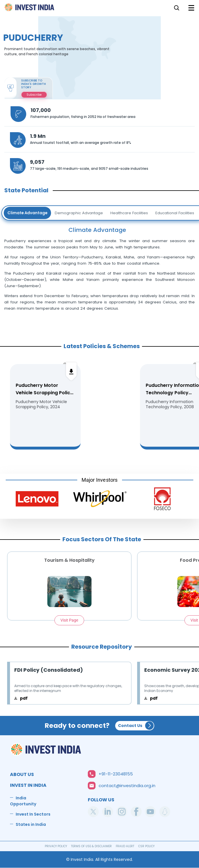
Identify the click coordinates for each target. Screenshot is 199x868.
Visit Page (69, 620)
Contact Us (130, 726)
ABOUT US (22, 774)
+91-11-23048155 (116, 774)
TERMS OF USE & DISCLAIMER (91, 846)
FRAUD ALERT (125, 846)
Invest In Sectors (33, 814)
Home (30, 9)
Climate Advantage (27, 213)
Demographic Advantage (79, 213)
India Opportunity (23, 801)
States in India (31, 824)
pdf (24, 698)
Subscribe (34, 95)
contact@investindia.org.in (127, 786)
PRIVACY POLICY (56, 846)
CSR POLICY (146, 846)
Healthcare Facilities (129, 213)
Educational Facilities (175, 213)
